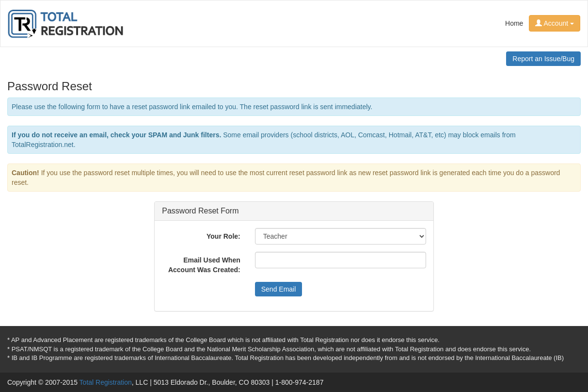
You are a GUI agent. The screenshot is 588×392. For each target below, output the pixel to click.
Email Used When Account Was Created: (204, 265)
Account (555, 23)
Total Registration (106, 382)
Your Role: (223, 236)
